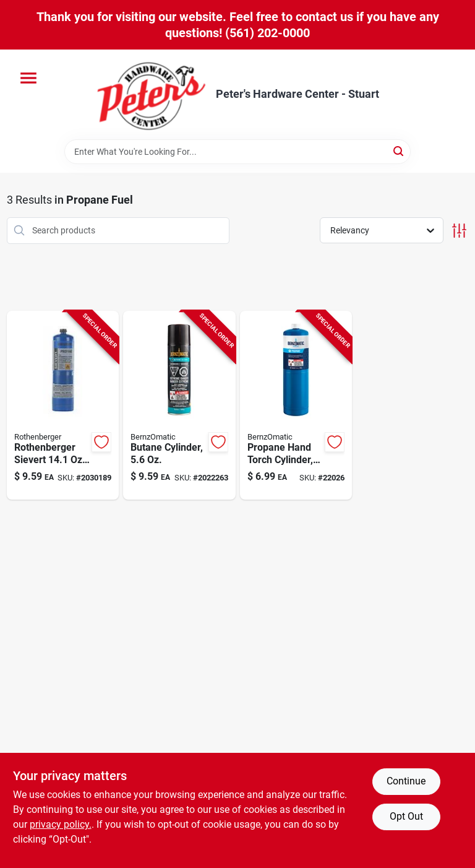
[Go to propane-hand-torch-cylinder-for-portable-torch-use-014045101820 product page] (296, 406)
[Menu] (28, 78)
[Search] (399, 151)
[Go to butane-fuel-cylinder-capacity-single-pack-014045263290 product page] (179, 406)
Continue (406, 781)
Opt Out (406, 816)
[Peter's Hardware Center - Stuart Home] (152, 94)
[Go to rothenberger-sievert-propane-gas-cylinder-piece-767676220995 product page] (63, 406)
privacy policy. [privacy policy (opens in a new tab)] (61, 824)
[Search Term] (237, 152)
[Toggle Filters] (459, 231)
